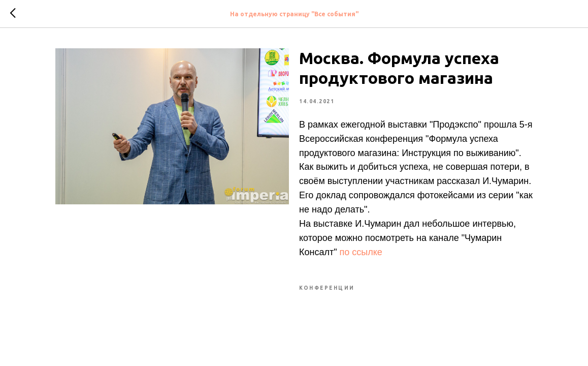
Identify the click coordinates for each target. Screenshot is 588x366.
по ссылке (361, 252)
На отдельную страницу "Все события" (294, 14)
